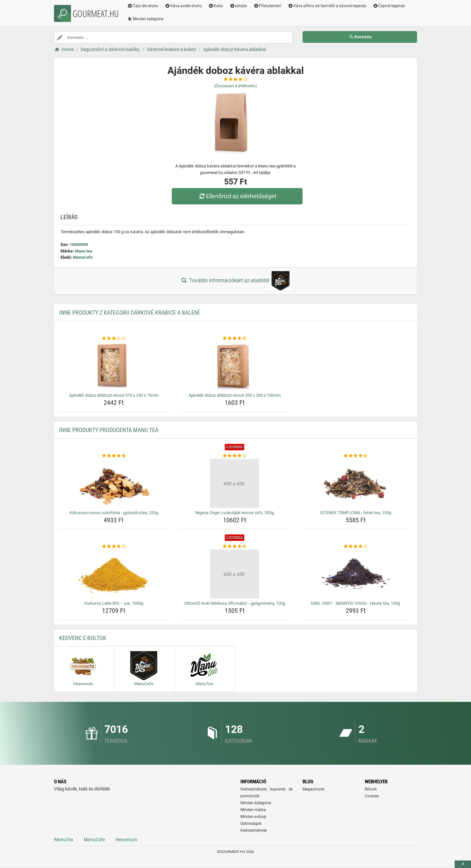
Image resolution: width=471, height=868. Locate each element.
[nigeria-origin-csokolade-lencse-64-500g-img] (235, 483)
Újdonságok (251, 824)
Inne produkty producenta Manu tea (109, 430)
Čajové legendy (389, 6)
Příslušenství (267, 6)
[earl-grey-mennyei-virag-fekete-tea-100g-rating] (356, 547)
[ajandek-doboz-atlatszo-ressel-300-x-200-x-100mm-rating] (235, 339)
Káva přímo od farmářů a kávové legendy (327, 6)
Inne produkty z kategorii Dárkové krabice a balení (129, 312)
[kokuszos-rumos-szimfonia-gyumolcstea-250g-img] (114, 483)
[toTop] (463, 864)
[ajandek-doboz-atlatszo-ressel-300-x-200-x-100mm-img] (235, 366)
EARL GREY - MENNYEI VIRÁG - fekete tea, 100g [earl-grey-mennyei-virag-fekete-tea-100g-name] (356, 603)
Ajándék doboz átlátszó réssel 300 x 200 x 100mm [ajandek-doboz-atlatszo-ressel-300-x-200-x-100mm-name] (235, 395)
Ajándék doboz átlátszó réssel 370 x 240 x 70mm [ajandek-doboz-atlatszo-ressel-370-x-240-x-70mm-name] (114, 395)
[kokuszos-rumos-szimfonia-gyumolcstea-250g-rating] (114, 456)
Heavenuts (126, 840)
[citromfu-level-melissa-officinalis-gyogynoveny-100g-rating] (235, 547)
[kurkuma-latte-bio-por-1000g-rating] (114, 547)
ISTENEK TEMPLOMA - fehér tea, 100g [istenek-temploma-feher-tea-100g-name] (356, 513)
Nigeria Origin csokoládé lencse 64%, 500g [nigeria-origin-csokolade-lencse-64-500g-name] (235, 513)
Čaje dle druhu (143, 6)
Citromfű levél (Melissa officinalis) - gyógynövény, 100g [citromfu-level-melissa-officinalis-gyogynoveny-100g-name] (235, 603)
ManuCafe (83, 257)
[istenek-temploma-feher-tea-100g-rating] (356, 456)
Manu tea (84, 251)
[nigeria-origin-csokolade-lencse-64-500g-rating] (235, 456)
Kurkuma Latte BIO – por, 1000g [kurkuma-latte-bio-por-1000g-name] (114, 603)
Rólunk (371, 789)
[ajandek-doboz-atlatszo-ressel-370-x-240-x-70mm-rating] (114, 339)
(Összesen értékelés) (235, 86)
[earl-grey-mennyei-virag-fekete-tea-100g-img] (356, 574)
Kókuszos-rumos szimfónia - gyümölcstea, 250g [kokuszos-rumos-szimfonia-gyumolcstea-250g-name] (114, 513)
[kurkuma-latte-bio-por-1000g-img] (114, 574)
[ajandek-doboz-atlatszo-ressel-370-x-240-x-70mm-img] (114, 366)
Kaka (216, 6)
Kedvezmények (254, 830)
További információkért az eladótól (235, 281)
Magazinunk (314, 789)
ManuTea (64, 840)
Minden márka (253, 810)
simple (238, 6)
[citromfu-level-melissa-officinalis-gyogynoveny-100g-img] (235, 574)
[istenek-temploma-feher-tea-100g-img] (356, 483)
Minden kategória (145, 19)
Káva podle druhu (183, 6)
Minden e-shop (253, 817)
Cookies (372, 796)
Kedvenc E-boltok (83, 638)
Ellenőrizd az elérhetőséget (237, 196)
